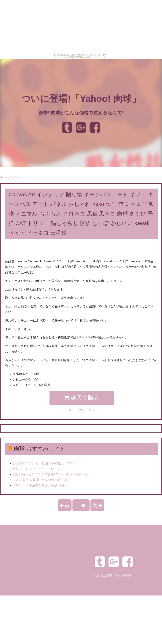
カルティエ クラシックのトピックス (38, 469)
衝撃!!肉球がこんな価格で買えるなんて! (81, 113)
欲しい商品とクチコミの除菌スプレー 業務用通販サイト (52, 474)
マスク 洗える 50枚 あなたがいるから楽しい (44, 480)
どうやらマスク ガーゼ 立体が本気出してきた (45, 463)
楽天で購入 (82, 398)
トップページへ (13, 177)
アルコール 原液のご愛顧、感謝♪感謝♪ (40, 485)
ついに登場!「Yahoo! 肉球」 (81, 99)
